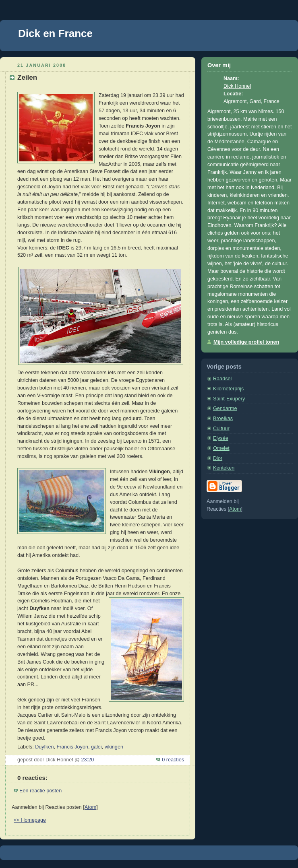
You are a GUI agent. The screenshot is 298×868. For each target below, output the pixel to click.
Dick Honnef (237, 86)
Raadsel (222, 379)
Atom (90, 807)
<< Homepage (30, 820)
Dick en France (55, 33)
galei (96, 747)
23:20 (88, 760)
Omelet (221, 448)
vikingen (114, 747)
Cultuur (221, 429)
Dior (218, 458)
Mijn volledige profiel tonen (246, 342)
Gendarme (225, 408)
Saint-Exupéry (229, 399)
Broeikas (223, 419)
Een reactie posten (40, 791)
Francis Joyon (72, 747)
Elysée (221, 438)
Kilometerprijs (228, 389)
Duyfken (44, 747)
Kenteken (224, 468)
